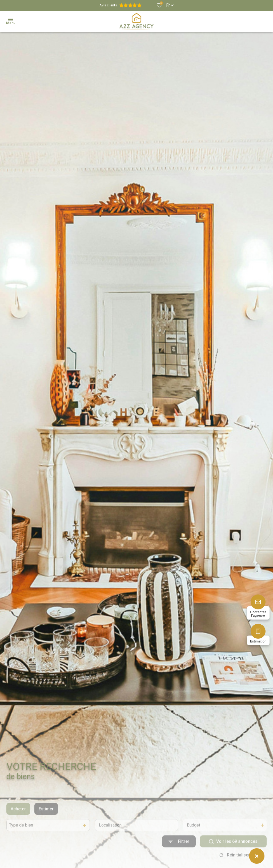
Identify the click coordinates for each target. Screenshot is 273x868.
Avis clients (121, 5)
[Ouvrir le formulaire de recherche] (179, 853)
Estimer (46, 821)
